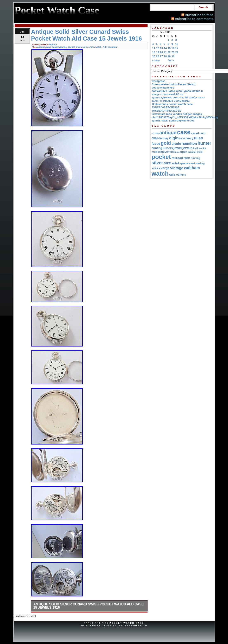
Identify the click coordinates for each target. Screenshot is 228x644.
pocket (71, 47)
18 (154, 52)
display (164, 138)
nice (177, 152)
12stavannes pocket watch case (172, 104)
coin (202, 133)
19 (158, 52)
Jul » (171, 60)
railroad (177, 158)
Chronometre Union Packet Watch (174, 84)
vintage (177, 168)
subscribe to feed (199, 15)
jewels (64, 47)
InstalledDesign (132, 625)
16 (173, 48)
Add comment (110, 47)
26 (158, 56)
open (184, 152)
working (181, 175)
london (197, 148)
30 (173, 56)
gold (166, 143)
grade (176, 144)
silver (79, 47)
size (167, 163)
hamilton (189, 143)
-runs (155, 133)
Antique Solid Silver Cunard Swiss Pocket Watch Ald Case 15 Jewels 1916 (89, 606)
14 (165, 48)
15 (169, 48)
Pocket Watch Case (127, 623)
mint (204, 148)
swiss (92, 47)
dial (155, 138)
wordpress (159, 81)
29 (169, 56)
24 (177, 52)
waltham (192, 168)
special (184, 163)
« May (156, 60)
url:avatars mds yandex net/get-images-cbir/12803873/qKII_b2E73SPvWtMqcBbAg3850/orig (185, 116)
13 (161, 48)
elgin (174, 138)
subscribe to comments (194, 19)
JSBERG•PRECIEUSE (166, 107)
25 (154, 56)
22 (169, 52)
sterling (200, 163)
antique (53, 44)
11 (154, 48)
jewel (178, 148)
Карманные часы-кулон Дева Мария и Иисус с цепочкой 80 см (177, 93)
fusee (156, 144)
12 (158, 48)
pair (200, 152)
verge (165, 168)
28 (165, 56)
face (182, 138)
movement (167, 152)
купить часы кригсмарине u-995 (173, 121)
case (48, 47)
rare (187, 158)
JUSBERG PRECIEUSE (167, 111)
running (195, 158)
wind (172, 175)
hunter (204, 143)
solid (85, 47)
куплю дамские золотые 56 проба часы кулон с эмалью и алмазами (178, 99)
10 (177, 44)
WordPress (91, 625)
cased (195, 133)
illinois (168, 148)
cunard (56, 47)
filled (198, 138)
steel (192, 163)
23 (173, 52)
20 (161, 52)
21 (165, 52)
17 (177, 48)
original (192, 152)
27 (161, 56)
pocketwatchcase (163, 88)
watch (98, 47)
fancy (189, 138)
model (156, 152)
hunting (157, 148)
